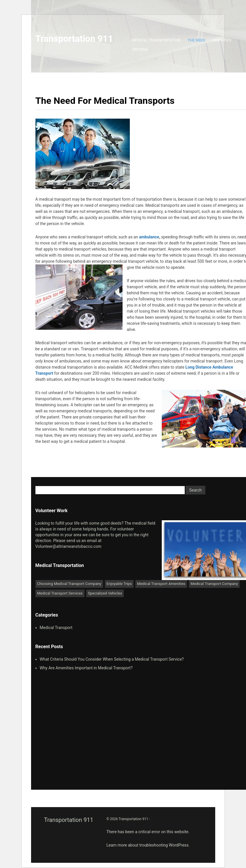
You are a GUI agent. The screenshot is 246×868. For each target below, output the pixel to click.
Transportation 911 (74, 39)
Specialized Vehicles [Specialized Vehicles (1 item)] (105, 593)
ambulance (149, 237)
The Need (196, 40)
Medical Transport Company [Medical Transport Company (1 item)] (214, 584)
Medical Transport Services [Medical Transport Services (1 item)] (60, 593)
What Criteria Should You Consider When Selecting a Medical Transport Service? (112, 659)
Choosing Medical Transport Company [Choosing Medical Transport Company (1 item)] (69, 584)
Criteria (140, 49)
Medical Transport (56, 628)
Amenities (222, 40)
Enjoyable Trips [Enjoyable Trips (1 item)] (119, 584)
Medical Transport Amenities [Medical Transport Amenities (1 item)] (161, 584)
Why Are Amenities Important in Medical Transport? (86, 668)
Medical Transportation (156, 40)
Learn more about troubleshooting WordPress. (148, 845)
